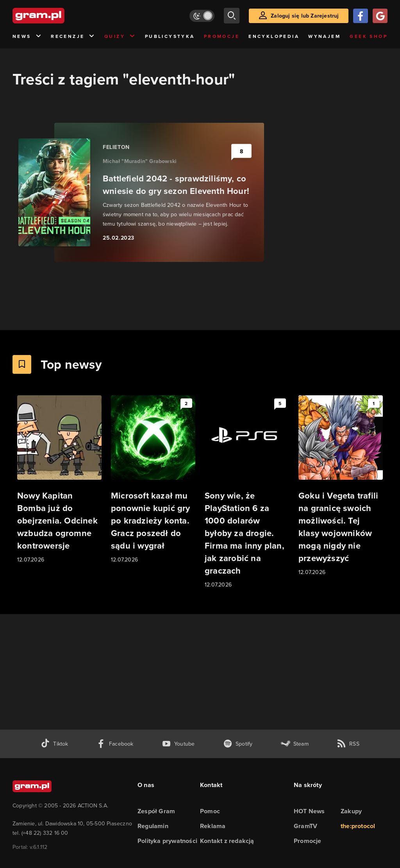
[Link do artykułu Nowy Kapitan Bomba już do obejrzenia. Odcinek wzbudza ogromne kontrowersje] (59, 480)
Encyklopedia (274, 36)
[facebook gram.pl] (115, 744)
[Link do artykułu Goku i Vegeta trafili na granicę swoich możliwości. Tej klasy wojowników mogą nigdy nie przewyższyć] (341, 486)
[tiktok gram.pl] (54, 744)
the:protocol (358, 826)
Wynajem (324, 36)
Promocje (222, 36)
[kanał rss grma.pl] (348, 744)
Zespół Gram (156, 811)
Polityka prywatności (167, 841)
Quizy (120, 37)
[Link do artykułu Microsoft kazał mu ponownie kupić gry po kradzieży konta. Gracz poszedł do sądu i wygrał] (153, 480)
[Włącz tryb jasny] (202, 16)
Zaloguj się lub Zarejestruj (305, 16)
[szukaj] (232, 16)
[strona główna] (58, 16)
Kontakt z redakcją (227, 841)
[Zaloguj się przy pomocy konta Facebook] (361, 16)
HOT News (309, 811)
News (27, 37)
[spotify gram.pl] (238, 744)
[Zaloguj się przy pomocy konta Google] (380, 16)
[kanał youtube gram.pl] (178, 744)
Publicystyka (170, 36)
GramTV (305, 826)
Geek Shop (369, 36)
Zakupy (351, 811)
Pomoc (210, 811)
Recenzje (73, 37)
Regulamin (153, 826)
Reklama (213, 826)
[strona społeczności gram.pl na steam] (295, 744)
